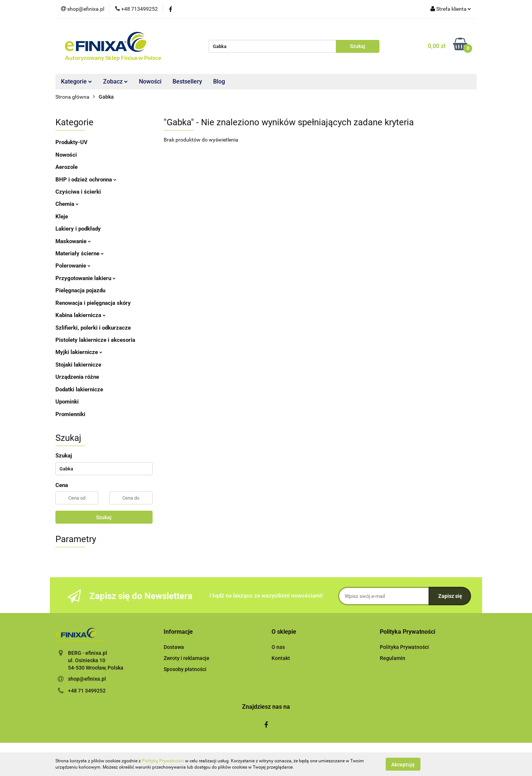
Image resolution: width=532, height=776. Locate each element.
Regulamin (393, 658)
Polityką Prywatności (163, 761)
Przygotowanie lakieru (86, 278)
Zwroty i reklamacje (187, 658)
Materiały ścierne (80, 253)
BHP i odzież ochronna (86, 180)
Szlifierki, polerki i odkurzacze (93, 328)
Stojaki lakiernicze (78, 365)
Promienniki (70, 414)
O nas (278, 647)
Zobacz (115, 81)
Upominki (67, 402)
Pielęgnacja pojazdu (80, 290)
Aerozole (66, 167)
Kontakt (281, 658)
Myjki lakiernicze (79, 352)
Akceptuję (403, 764)
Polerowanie (73, 266)
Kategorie (76, 81)
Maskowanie (73, 241)
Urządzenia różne (77, 377)
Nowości (150, 81)
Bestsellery (187, 81)
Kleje (62, 217)
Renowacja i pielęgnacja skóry (93, 303)
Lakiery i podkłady (78, 229)
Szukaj (104, 517)
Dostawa (174, 647)
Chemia (67, 204)
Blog (219, 81)
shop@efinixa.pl (87, 679)
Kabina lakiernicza (81, 315)
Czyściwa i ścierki (78, 192)
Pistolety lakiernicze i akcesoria (95, 340)
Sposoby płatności (185, 669)
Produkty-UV (71, 142)
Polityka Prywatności (404, 647)
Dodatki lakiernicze (79, 389)
